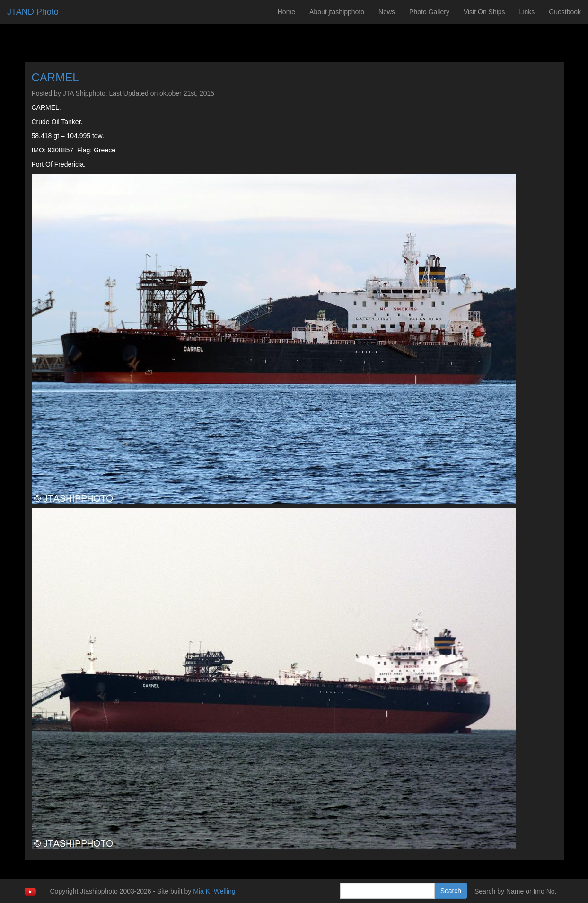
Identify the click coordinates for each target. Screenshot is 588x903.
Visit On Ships (484, 12)
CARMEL (55, 77)
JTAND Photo (33, 12)
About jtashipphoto (337, 12)
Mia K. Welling (214, 891)
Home (286, 12)
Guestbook (565, 12)
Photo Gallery (429, 12)
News (387, 12)
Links (527, 12)
